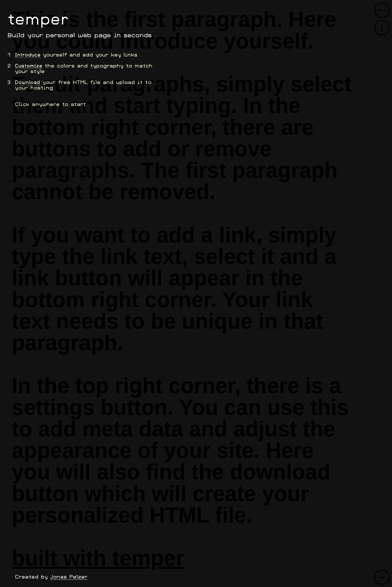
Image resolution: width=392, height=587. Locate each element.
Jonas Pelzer (69, 577)
